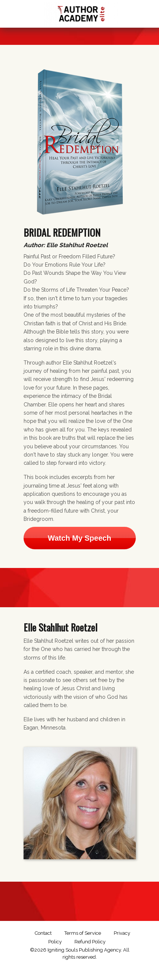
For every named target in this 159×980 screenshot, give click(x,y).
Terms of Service (83, 933)
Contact (43, 933)
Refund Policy (90, 942)
